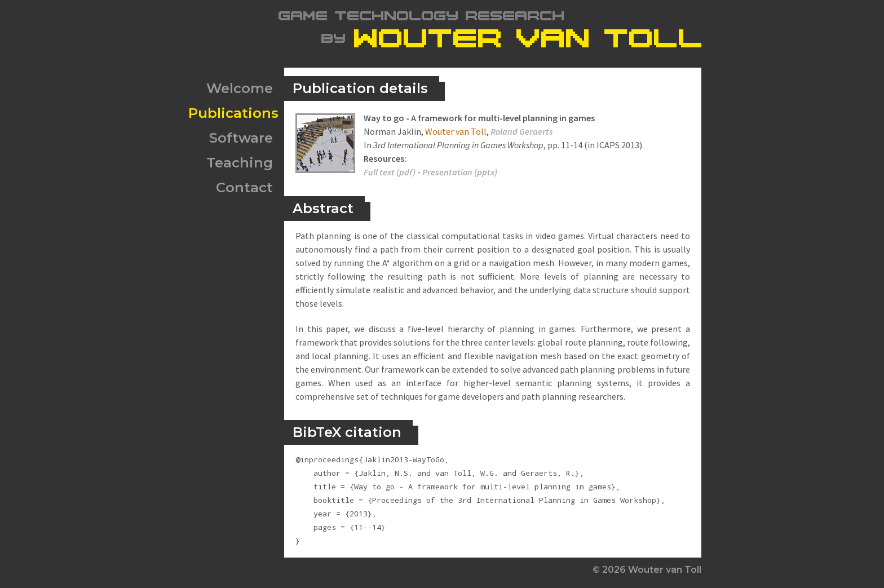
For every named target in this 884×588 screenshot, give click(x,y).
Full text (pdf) (390, 172)
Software (241, 138)
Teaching (240, 163)
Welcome (240, 88)
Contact (244, 187)
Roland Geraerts (522, 131)
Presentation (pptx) (460, 172)
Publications (233, 113)
